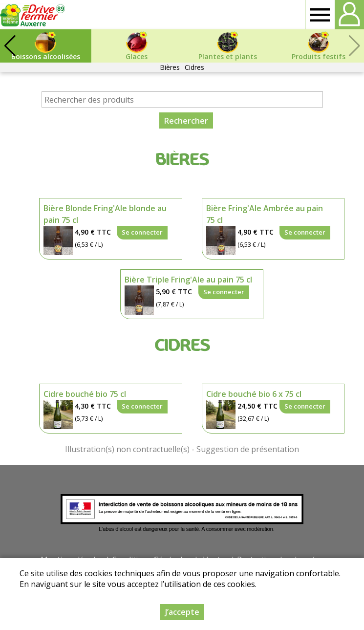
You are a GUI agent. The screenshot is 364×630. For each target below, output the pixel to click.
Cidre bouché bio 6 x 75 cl (254, 394)
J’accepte (182, 612)
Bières (170, 67)
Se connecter (142, 232)
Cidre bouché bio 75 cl (85, 394)
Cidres (194, 67)
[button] (10, 46)
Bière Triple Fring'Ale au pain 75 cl (188, 280)
